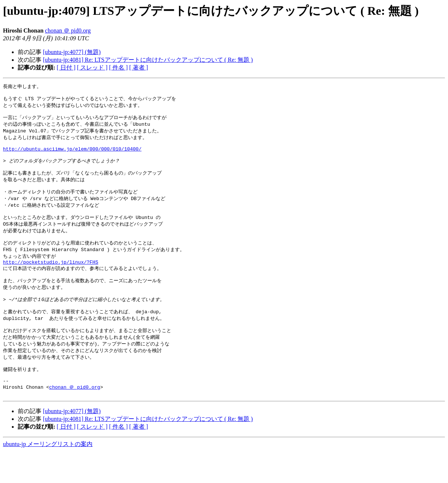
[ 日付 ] (66, 67)
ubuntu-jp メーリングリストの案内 (48, 476)
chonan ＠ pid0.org (68, 31)
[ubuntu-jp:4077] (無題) (72, 52)
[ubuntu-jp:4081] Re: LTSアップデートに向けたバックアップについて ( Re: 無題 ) (148, 60)
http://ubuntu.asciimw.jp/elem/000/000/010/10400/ (72, 156)
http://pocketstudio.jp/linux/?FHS (50, 280)
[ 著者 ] (139, 67)
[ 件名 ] (119, 67)
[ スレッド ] (92, 67)
